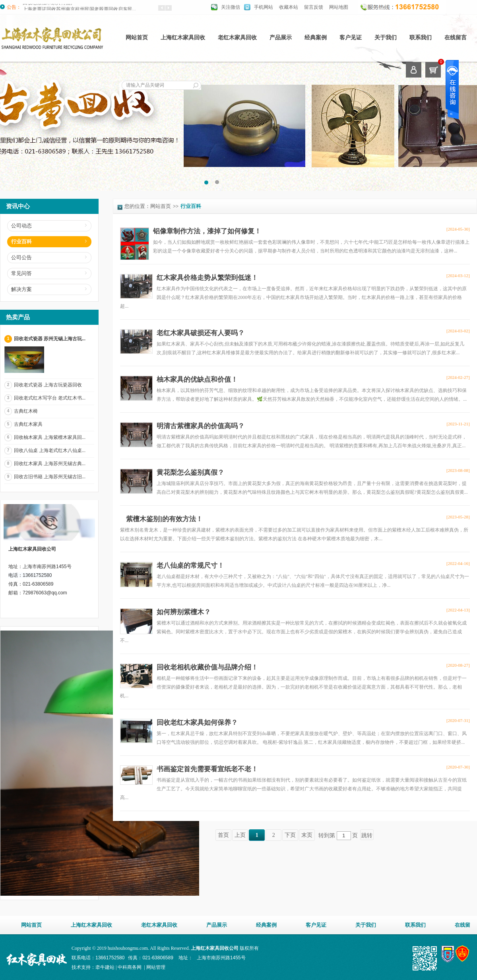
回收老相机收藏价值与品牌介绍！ (207, 667)
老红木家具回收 (237, 38)
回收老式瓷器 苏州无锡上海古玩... (50, 339)
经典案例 (316, 38)
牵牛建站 (105, 967)
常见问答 (21, 273)
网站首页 (137, 38)
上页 (240, 835)
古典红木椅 (26, 411)
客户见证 (351, 38)
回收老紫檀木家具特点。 (49, 7)
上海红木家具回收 (183, 38)
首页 (223, 835)
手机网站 (264, 7)
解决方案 (21, 289)
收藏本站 (289, 7)
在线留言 (456, 38)
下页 (290, 835)
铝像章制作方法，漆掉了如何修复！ (207, 231)
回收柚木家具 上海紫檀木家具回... (50, 437)
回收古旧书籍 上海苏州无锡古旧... (50, 477)
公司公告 (21, 257)
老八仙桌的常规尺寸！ (190, 566)
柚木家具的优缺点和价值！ (197, 379)
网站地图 (339, 7)
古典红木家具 (28, 424)
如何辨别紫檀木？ (184, 612)
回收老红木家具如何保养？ (197, 723)
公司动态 (21, 226)
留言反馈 (314, 7)
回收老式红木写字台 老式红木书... (50, 398)
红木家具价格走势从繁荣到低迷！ (207, 278)
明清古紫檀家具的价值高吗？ (201, 426)
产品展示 (281, 38)
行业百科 (21, 242)
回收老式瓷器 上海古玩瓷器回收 (48, 385)
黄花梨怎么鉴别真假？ (190, 473)
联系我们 (421, 38)
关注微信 (231, 7)
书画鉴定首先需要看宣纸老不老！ (207, 769)
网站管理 (156, 967)
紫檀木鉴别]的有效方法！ (164, 519)
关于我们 (386, 38)
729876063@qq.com (45, 593)
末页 (307, 835)
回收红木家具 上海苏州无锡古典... (50, 464)
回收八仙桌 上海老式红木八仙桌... (50, 450)
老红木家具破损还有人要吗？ (201, 333)
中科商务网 (130, 967)
